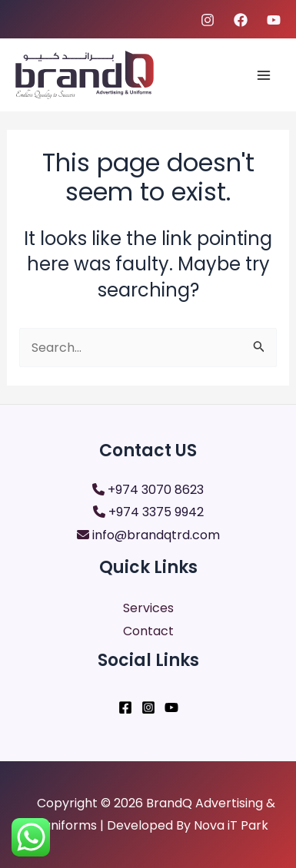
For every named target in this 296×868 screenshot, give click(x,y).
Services (148, 608)
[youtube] (274, 20)
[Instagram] (208, 20)
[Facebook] (241, 20)
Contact (148, 631)
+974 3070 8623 (156, 490)
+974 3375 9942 (156, 512)
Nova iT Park (231, 825)
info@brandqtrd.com (156, 535)
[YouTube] (171, 707)
